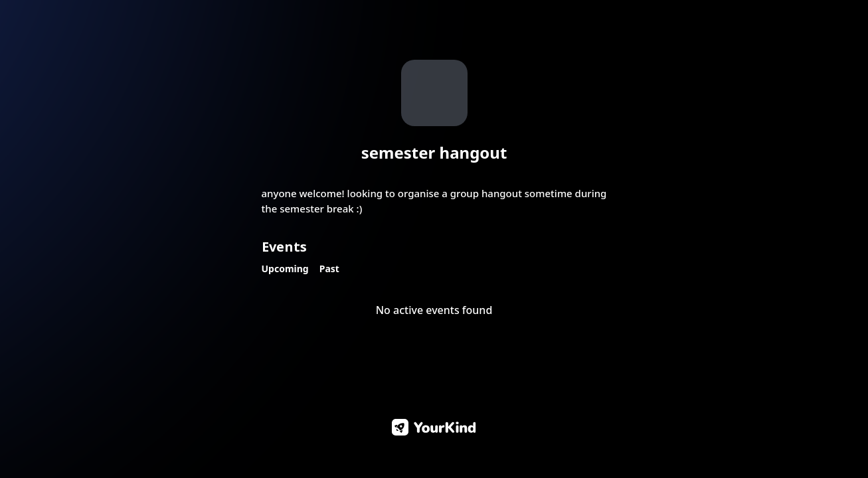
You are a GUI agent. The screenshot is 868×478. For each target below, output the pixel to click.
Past (329, 269)
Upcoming (285, 269)
